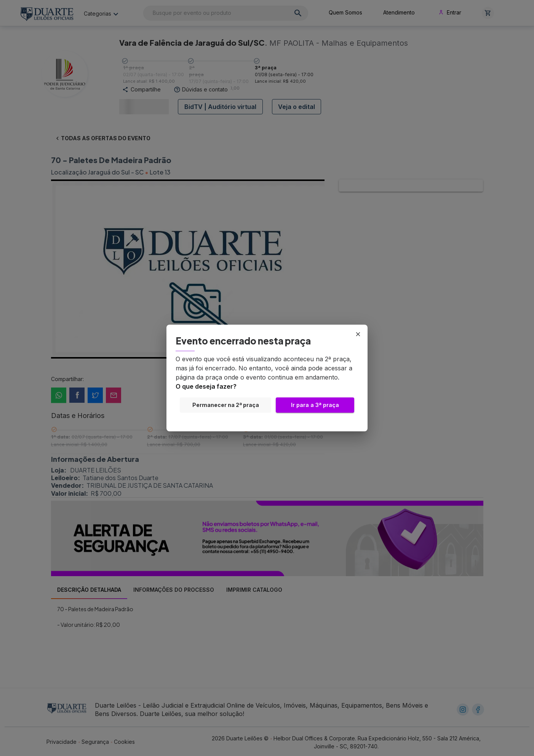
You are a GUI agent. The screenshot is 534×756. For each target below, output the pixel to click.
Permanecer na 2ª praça (225, 405)
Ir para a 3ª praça (315, 405)
